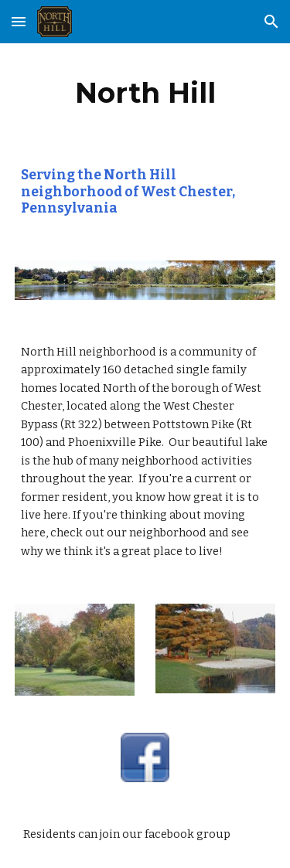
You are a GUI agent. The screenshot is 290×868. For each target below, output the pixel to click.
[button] (19, 21)
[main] (145, 93)
